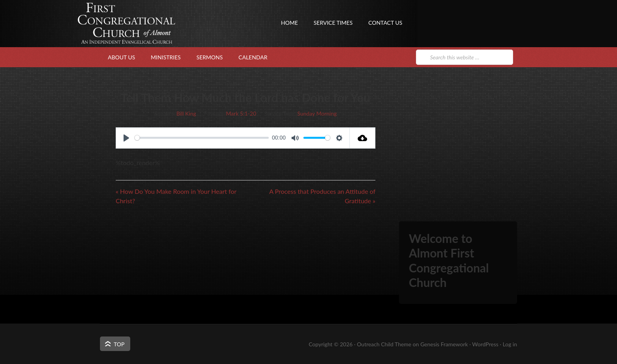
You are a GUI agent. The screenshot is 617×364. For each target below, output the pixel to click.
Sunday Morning (317, 113)
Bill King (186, 113)
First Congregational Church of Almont (179, 37)
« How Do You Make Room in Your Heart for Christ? (176, 196)
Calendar (253, 57)
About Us (121, 57)
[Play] (126, 138)
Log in (510, 344)
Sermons (210, 57)
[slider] (202, 138)
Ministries (166, 57)
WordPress (485, 344)
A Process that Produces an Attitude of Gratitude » (322, 196)
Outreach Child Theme (384, 344)
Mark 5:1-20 (241, 113)
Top (119, 344)
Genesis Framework (444, 344)
